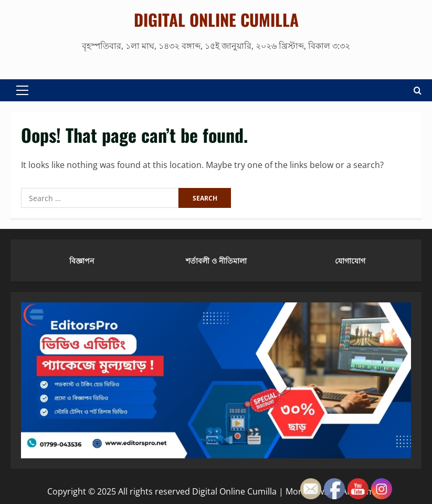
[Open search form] (418, 91)
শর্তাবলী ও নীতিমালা (216, 260)
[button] (22, 90)
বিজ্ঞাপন (82, 260)
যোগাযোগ (350, 260)
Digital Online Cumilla (216, 19)
